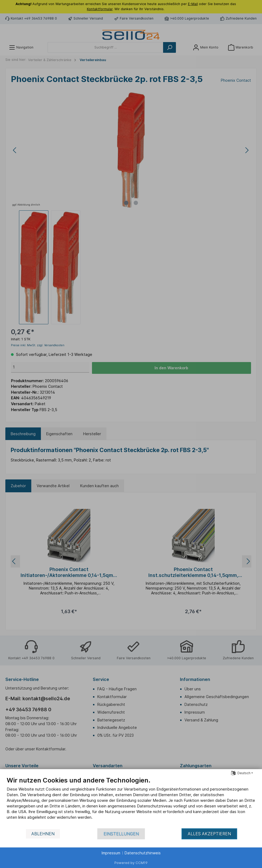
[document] (131, 802)
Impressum (111, 853)
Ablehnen (43, 834)
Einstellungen (121, 834)
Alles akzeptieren (209, 834)
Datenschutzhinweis (143, 853)
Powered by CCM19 (131, 863)
